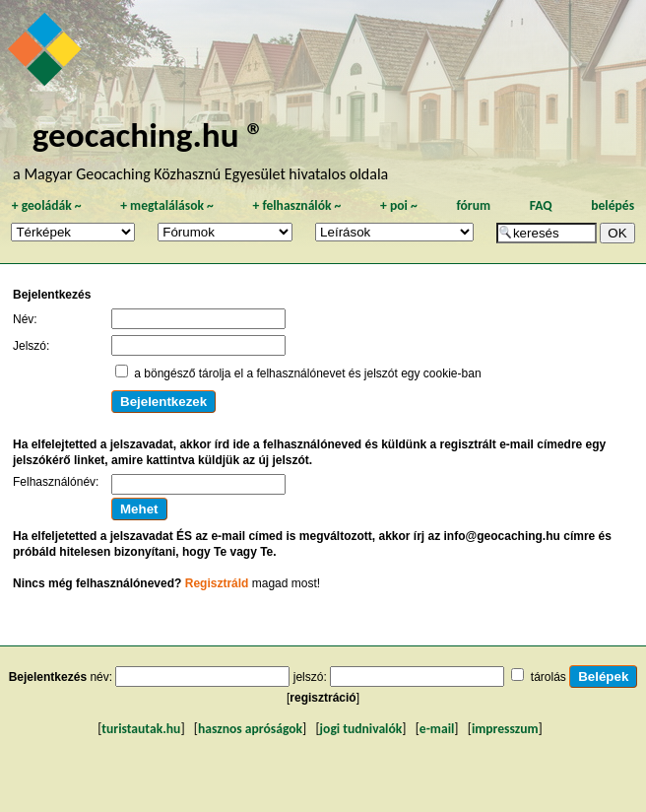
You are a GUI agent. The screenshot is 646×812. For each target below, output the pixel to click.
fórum (473, 205)
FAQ (541, 205)
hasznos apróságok (250, 729)
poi (399, 205)
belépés (613, 205)
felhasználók (296, 205)
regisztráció (323, 698)
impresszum (505, 729)
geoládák (47, 205)
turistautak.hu (141, 729)
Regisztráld (217, 583)
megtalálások (167, 205)
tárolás (549, 677)
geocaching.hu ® (149, 135)
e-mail (437, 729)
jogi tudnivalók (361, 729)
